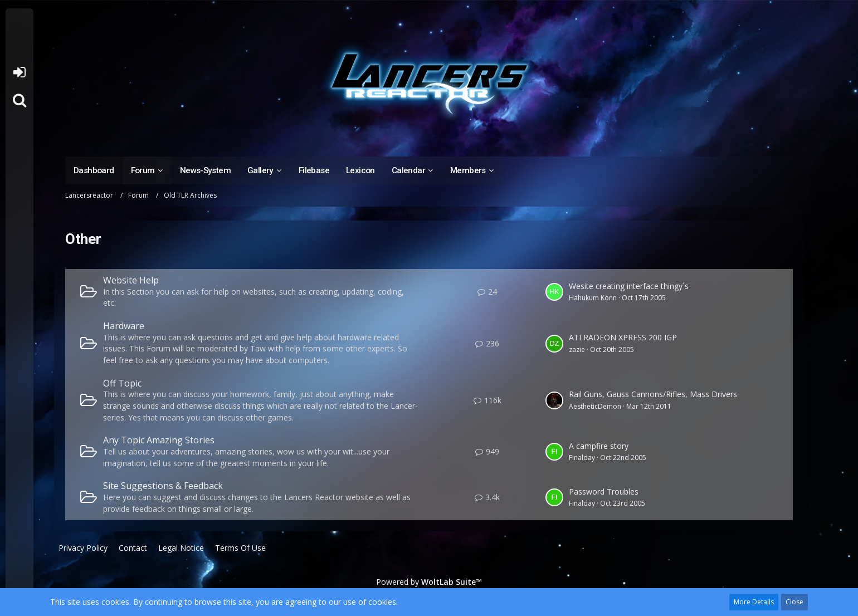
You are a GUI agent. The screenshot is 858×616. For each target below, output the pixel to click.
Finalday (582, 458)
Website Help (131, 280)
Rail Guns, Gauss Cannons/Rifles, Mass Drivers (653, 394)
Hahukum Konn (593, 298)
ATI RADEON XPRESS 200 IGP (623, 337)
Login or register (19, 72)
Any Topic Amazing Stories (159, 440)
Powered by (429, 582)
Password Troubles (604, 492)
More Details (754, 602)
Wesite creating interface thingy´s (629, 286)
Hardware (124, 326)
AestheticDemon (595, 406)
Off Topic (122, 383)
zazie (577, 349)
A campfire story (599, 446)
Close (794, 602)
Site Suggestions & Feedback (163, 486)
